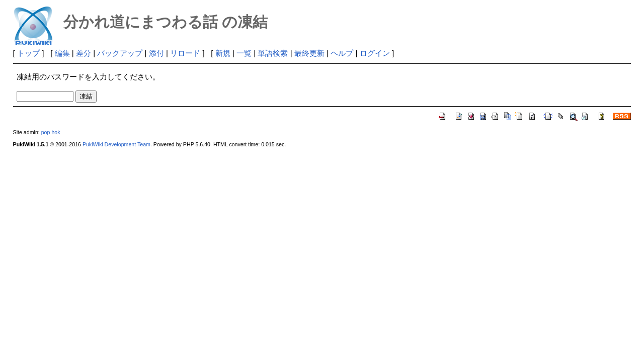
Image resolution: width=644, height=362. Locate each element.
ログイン (375, 53)
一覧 (244, 53)
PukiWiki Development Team (116, 144)
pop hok (51, 132)
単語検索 (273, 53)
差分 (84, 53)
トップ (28, 53)
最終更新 (309, 53)
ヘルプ (342, 53)
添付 (156, 53)
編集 (62, 53)
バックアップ (120, 53)
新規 (223, 53)
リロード (185, 53)
